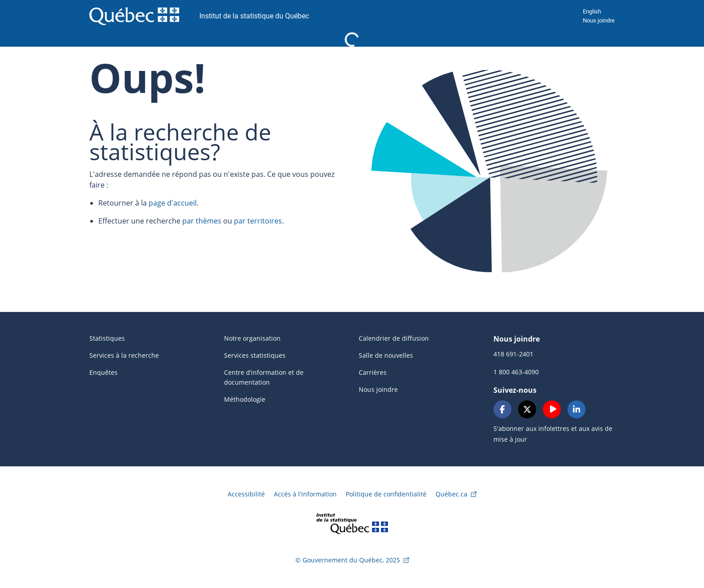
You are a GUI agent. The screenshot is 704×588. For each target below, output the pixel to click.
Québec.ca (451, 494)
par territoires (258, 221)
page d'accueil (173, 203)
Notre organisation (252, 338)
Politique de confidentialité (386, 494)
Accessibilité (246, 494)
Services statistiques (255, 355)
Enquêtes (103, 372)
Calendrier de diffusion (394, 338)
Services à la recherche (124, 355)
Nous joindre (599, 20)
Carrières (373, 372)
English (592, 11)
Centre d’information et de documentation (264, 377)
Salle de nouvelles (386, 355)
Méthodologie (245, 399)
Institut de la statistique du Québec (254, 16)
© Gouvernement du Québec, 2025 (348, 560)
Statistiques (107, 338)
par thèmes (202, 221)
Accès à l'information (305, 494)
